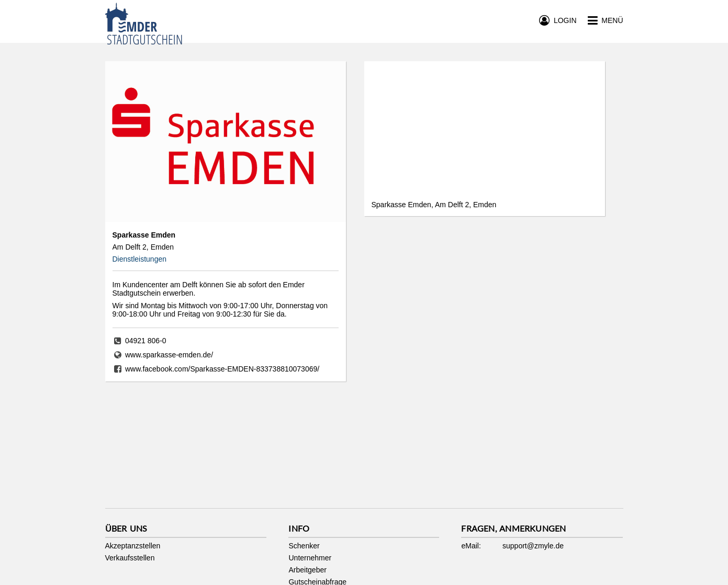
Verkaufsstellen (130, 558)
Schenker (304, 546)
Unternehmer (310, 558)
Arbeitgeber (307, 570)
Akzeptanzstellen (133, 546)
